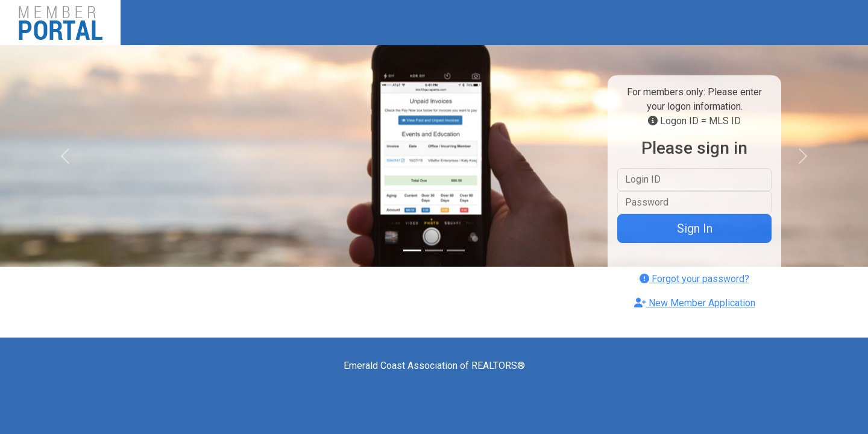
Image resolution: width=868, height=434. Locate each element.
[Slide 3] (456, 250)
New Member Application (695, 303)
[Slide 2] (434, 250)
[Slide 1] (412, 250)
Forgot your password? (694, 279)
